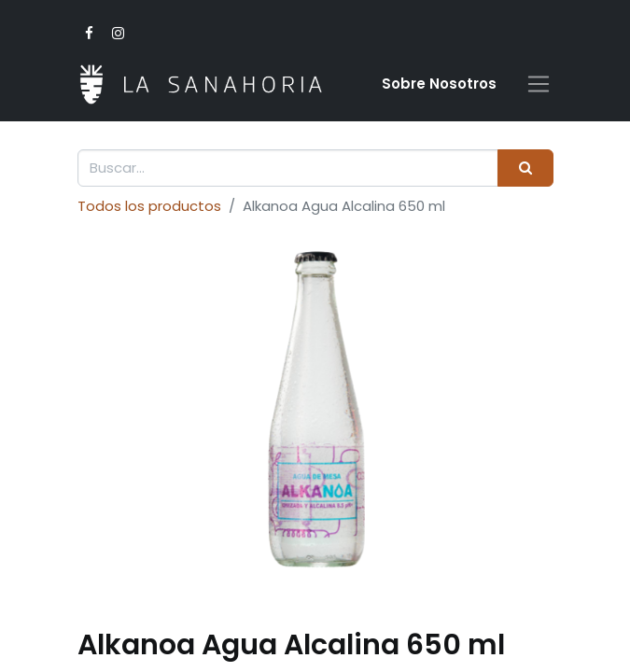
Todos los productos (149, 206)
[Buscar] (525, 168)
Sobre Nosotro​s (439, 84)
